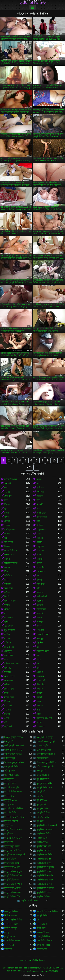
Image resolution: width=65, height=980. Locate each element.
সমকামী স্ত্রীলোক (11, 563)
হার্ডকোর (40, 488)
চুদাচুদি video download (47, 825)
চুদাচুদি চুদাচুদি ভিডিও (13, 838)
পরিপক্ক (7, 685)
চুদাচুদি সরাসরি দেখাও (29, 901)
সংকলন (40, 559)
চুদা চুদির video (11, 800)
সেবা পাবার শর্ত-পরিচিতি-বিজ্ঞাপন (32, 960)
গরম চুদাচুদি (41, 771)
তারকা (39, 618)
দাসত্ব (39, 660)
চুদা (38, 920)
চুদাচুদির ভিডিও (33, 2)
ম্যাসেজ (8, 672)
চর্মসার (7, 592)
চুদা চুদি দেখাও (10, 783)
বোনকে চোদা (42, 949)
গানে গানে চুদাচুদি (12, 775)
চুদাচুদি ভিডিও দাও (12, 880)
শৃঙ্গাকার (7, 525)
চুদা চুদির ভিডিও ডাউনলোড (15, 817)
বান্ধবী (39, 580)
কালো (39, 555)
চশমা (6, 693)
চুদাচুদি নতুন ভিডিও (12, 846)
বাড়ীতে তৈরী (42, 597)
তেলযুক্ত (8, 651)
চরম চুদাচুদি (9, 779)
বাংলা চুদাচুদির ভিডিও (13, 920)
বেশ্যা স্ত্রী (40, 613)
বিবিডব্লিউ (41, 685)
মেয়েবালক (9, 680)
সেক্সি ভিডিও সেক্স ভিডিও (47, 911)
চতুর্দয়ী (7, 714)
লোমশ (7, 559)
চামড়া (7, 580)
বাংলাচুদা (8, 949)
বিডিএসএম (9, 647)
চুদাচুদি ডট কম (42, 838)
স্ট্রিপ (6, 571)
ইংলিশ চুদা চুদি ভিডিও (13, 750)
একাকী (39, 563)
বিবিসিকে (8, 576)
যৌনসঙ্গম (40, 676)
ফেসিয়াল (40, 592)
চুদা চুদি (7, 932)
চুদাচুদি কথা (9, 834)
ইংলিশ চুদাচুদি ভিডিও (13, 754)
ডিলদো (40, 605)
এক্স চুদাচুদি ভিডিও (12, 767)
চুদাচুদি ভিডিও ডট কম (13, 876)
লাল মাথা (40, 584)
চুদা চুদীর (40, 821)
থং (38, 647)
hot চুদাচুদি (9, 741)
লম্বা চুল (40, 689)
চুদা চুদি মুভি (9, 796)
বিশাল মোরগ (10, 555)
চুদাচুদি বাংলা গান (44, 846)
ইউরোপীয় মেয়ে (11, 479)
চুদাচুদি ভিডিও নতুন (12, 888)
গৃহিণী (7, 622)
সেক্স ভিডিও (9, 945)
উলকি (7, 597)
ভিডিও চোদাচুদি (11, 928)
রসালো (40, 706)
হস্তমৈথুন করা (10, 530)
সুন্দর (6, 517)
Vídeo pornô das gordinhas (25, 968)
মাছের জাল (9, 697)
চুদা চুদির (40, 796)
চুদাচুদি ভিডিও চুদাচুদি (45, 867)
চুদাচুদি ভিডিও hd (44, 859)
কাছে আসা (9, 588)
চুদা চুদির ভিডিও (43, 813)
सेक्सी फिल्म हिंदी (16, 971)
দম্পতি (7, 605)
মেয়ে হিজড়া (9, 676)
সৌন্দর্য (7, 521)
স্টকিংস (40, 525)
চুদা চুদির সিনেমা (11, 821)
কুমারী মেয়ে (41, 513)
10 (54, 460)
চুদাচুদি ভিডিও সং (44, 892)
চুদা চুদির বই (42, 804)
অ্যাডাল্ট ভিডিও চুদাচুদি (46, 741)
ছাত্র (6, 660)
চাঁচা (6, 500)
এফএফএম (9, 626)
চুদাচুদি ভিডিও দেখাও (13, 884)
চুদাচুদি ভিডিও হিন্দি (12, 897)
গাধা (6, 488)
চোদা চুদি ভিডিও (11, 911)
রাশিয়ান (8, 643)
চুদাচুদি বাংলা (10, 937)
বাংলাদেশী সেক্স (43, 932)
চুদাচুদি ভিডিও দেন (44, 884)
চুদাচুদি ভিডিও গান (12, 867)
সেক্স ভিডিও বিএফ (44, 941)
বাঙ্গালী (39, 697)
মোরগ (7, 609)
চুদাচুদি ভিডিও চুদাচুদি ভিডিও (15, 871)
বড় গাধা (8, 710)
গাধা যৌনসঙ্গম (10, 601)
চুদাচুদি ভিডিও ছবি (44, 871)
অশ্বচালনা (40, 492)
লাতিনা (7, 634)
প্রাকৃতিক (40, 546)
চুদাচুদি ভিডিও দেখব (45, 880)
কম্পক (39, 626)
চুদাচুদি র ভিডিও (43, 897)
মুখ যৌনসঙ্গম (10, 630)
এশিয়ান (40, 538)
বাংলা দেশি (41, 928)
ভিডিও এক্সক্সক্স (11, 916)
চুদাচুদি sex (9, 825)
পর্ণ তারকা (41, 571)
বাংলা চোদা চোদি (11, 924)
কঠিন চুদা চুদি (10, 771)
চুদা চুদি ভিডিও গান (44, 788)
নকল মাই (8, 706)
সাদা (38, 500)
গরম (6, 538)
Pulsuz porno (7, 968)
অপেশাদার (9, 542)
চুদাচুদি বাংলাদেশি (44, 850)
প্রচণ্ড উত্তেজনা (43, 634)
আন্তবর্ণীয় (41, 567)
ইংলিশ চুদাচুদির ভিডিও (46, 754)
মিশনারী (40, 504)
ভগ (38, 483)
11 (61, 460)
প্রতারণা (40, 672)
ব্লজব (39, 479)
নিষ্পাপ (7, 504)
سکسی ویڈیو (28, 971)
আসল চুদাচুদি (42, 746)
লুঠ (6, 509)
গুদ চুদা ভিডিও (43, 775)
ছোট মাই (8, 496)
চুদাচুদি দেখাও (42, 842)
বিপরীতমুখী (9, 689)
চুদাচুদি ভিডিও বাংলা (13, 892)
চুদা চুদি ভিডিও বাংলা (13, 792)
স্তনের (39, 701)
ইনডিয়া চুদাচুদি (42, 758)
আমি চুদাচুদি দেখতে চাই (14, 746)
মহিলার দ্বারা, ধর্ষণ (12, 664)
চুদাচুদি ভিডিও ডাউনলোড (47, 876)
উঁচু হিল (40, 643)
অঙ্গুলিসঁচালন (11, 551)
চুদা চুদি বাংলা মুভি (12, 788)
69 (38, 664)
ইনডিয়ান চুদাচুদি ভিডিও (14, 762)
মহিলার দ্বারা (42, 517)
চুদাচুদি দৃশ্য (9, 842)
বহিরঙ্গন (8, 584)
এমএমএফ (9, 618)
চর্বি (6, 722)
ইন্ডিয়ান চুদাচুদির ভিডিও (46, 762)
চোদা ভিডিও (42, 924)
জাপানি (7, 567)
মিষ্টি (38, 588)
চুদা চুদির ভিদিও (43, 817)
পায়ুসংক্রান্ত (41, 530)
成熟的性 (54, 971)
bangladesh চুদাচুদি (45, 737)
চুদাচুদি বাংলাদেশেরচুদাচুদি (15, 855)
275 (29, 467)
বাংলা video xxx (44, 945)
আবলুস (40, 622)
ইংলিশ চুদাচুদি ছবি (44, 750)
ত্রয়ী (38, 521)
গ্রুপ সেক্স (40, 630)
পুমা (38, 710)
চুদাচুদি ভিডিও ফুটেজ (45, 888)
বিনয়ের (7, 546)
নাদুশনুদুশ (40, 639)
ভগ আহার (9, 655)
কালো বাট (41, 680)
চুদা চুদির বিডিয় (11, 813)
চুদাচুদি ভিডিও (10, 859)
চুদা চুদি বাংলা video (45, 783)
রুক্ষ (38, 668)
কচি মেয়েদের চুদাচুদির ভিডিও (47, 767)
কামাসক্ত (40, 551)
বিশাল (39, 722)
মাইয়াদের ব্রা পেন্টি (44, 718)
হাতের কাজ (41, 609)
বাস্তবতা (8, 639)
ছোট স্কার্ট (8, 727)
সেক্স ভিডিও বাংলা (12, 941)
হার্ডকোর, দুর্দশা (43, 651)
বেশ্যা (39, 534)
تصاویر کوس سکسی (41, 971)
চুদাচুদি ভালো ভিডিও (45, 855)
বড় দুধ (7, 492)
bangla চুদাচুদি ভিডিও (14, 737)
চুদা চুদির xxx (42, 800)
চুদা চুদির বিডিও (43, 808)
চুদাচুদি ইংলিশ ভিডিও (13, 829)
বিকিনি (7, 701)
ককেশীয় (40, 601)
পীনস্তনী (8, 483)
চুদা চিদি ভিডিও (43, 779)
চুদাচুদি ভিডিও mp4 (12, 863)
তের (38, 509)
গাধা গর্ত (8, 668)
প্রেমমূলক (40, 727)
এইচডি (39, 542)
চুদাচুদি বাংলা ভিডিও (13, 850)
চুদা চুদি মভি (41, 792)
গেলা (6, 718)
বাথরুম (40, 693)
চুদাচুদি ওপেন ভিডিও (45, 829)
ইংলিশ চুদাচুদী (10, 758)
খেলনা (7, 534)
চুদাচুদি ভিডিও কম (44, 863)
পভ (38, 576)
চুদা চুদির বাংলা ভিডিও (14, 808)
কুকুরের (40, 496)
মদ (38, 655)
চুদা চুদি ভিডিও (43, 916)
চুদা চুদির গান (10, 804)
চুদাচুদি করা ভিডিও (44, 834)
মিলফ (7, 513)
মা (5, 613)
